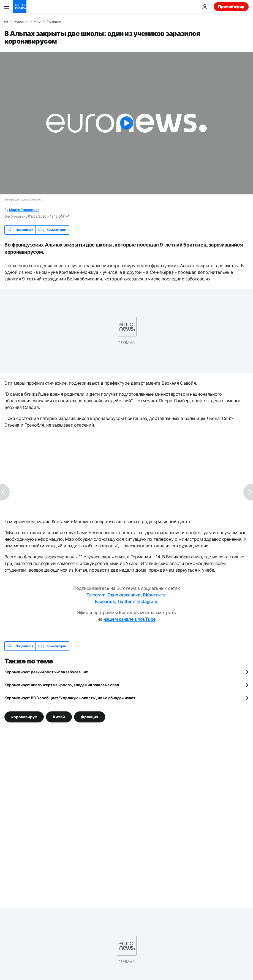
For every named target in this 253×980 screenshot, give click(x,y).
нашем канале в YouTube (130, 619)
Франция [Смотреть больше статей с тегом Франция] (90, 717)
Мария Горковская (24, 210)
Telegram (96, 595)
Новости (21, 22)
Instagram (147, 601)
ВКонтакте (154, 595)
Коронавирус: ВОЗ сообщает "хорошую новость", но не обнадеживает (70, 698)
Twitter (124, 601)
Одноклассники (123, 595)
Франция (54, 22)
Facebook (105, 601)
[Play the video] (127, 123)
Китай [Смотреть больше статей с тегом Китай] (59, 717)
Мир (37, 22)
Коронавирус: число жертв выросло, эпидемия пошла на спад (62, 685)
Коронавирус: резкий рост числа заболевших (46, 672)
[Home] (6, 21)
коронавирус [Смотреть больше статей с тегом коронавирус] (24, 717)
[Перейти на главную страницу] (20, 7)
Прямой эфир (231, 6)
